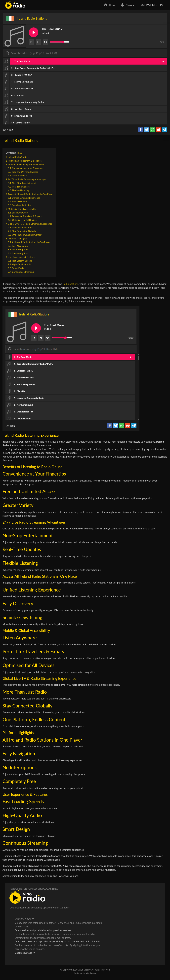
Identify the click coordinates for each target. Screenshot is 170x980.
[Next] (38, 42)
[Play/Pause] (34, 32)
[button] (85, 61)
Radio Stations (71, 284)
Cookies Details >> (25, 953)
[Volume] (45, 42)
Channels (131, 5)
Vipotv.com (91, 973)
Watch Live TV (155, 5)
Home (112, 5)
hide (20, 153)
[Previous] (31, 42)
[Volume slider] (60, 42)
